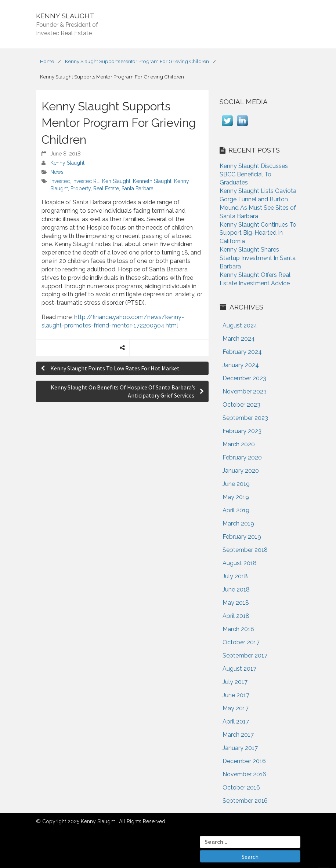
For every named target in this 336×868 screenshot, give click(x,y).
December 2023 (244, 378)
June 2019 (236, 484)
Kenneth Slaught (152, 181)
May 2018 (236, 603)
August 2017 (239, 669)
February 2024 (242, 352)
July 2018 (235, 576)
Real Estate (106, 188)
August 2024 (240, 325)
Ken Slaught (116, 181)
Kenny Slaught (67, 163)
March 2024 (239, 339)
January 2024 (241, 365)
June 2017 (236, 695)
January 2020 (241, 471)
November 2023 (245, 391)
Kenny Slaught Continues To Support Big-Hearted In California (258, 233)
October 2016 (241, 788)
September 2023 (245, 418)
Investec (60, 181)
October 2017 (241, 642)
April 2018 (236, 616)
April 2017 (236, 721)
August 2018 (240, 563)
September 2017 (245, 655)
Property (81, 188)
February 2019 (242, 537)
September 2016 (245, 801)
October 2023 (241, 405)
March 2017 (238, 735)
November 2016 (244, 774)
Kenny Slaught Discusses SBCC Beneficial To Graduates (254, 174)
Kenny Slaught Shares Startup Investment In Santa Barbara (258, 258)
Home (47, 61)
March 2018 (238, 629)
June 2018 (236, 589)
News (57, 172)
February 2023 (242, 431)
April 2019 (236, 510)
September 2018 (245, 550)
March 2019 (238, 523)
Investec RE (86, 181)
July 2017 (235, 682)
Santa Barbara (138, 188)
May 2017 (236, 708)
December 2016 (244, 761)
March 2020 (239, 444)
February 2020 (242, 457)
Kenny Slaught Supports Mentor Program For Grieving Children (137, 61)
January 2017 (240, 748)
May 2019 (236, 497)
